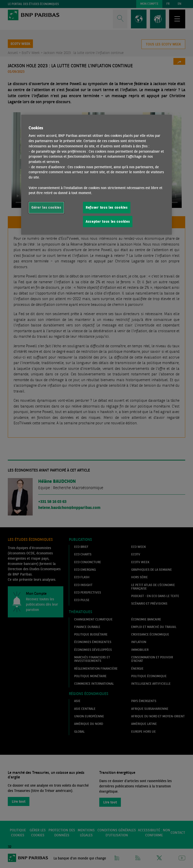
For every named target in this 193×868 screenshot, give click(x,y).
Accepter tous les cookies (108, 221)
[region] (96, 175)
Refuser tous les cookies (107, 207)
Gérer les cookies (46, 207)
